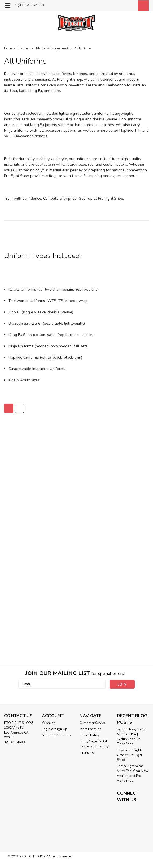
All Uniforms (83, 48)
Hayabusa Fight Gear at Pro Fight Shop (130, 755)
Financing (87, 752)
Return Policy (89, 735)
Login (46, 729)
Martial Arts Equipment (52, 48)
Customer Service (92, 723)
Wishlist (48, 723)
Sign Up (61, 729)
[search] (118, 6)
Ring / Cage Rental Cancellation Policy (94, 744)
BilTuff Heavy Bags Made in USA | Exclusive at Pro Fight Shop (131, 737)
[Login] (130, 6)
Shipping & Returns (56, 735)
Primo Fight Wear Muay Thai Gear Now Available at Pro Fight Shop (133, 773)
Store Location (90, 729)
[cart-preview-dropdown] (142, 6)
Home (8, 48)
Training (24, 48)
